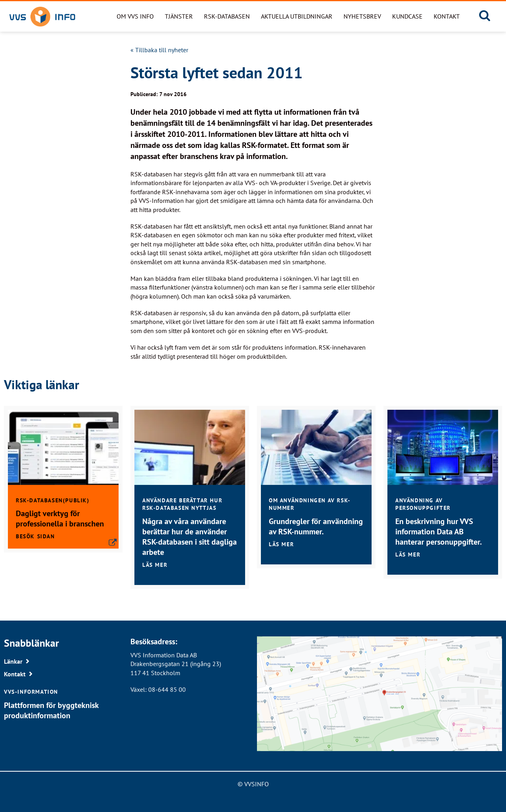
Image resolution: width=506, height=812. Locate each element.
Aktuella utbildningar (297, 16)
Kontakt (447, 16)
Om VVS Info (135, 16)
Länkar (13, 661)
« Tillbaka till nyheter (159, 50)
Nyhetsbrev (362, 16)
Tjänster (179, 16)
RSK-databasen (227, 16)
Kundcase (407, 16)
